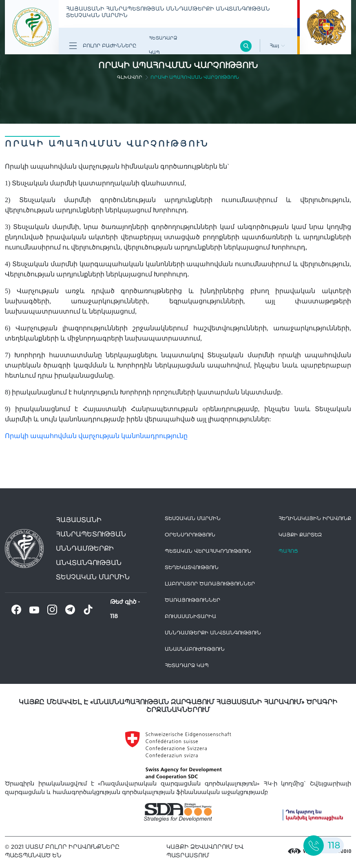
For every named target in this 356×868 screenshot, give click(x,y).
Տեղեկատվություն (192, 567)
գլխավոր (130, 77)
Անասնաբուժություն (195, 649)
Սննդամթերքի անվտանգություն (213, 633)
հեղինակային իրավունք (315, 518)
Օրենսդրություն (190, 535)
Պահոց (288, 551)
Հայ (277, 46)
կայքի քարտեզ (300, 535)
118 (114, 616)
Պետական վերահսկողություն (208, 551)
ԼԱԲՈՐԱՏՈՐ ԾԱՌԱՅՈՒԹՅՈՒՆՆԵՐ (210, 584)
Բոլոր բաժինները (103, 46)
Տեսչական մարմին (193, 518)
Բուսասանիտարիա (190, 616)
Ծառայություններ (192, 600)
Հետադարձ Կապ (163, 45)
